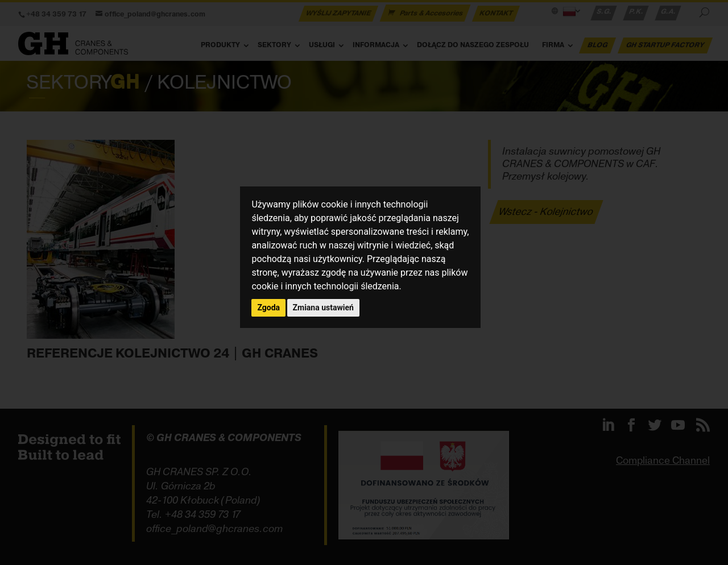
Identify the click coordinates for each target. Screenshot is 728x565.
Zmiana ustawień (323, 308)
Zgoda (268, 308)
